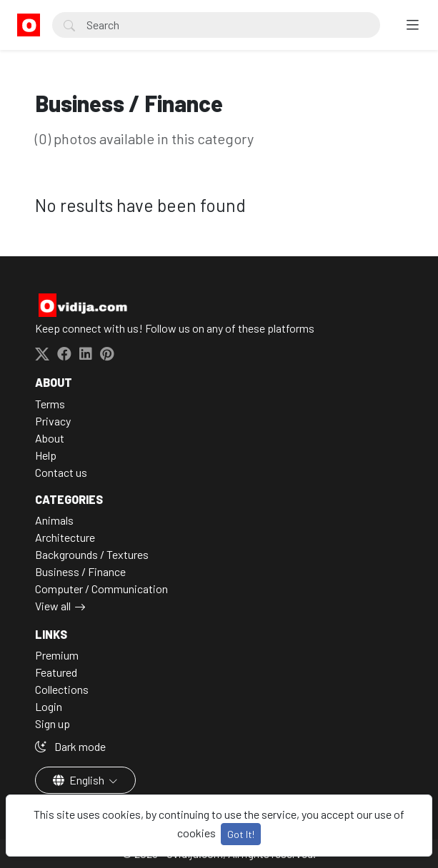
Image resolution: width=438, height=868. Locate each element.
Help (46, 455)
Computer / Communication (101, 589)
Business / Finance (80, 571)
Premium (57, 655)
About (50, 438)
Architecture (65, 537)
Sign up (53, 723)
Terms (50, 404)
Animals (54, 520)
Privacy (53, 421)
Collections (62, 689)
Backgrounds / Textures (92, 554)
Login (49, 706)
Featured (56, 672)
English (80, 780)
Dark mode (70, 746)
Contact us (61, 472)
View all (53, 606)
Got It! (241, 834)
